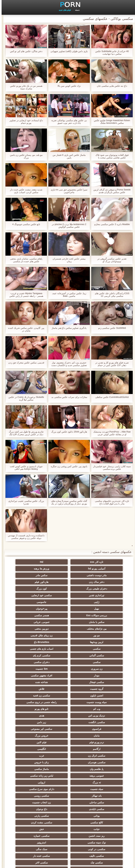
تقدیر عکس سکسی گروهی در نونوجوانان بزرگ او (110, 260)
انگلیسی (102, 689)
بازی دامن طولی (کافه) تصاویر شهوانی (67, 51)
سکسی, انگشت (102, 669)
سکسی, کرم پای (33, 622)
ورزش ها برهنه (102, 569)
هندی (33, 662)
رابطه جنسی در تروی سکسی (67, 655)
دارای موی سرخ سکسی (102, 716)
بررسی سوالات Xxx (67, 595)
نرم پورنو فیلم (102, 682)
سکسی (33, 615)
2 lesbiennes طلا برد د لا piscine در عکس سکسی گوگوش (67, 226)
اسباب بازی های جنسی (102, 622)
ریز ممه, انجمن (68, 742)
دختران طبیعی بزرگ (33, 575)
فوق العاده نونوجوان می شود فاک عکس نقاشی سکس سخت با (110, 156)
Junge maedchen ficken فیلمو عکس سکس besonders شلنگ (110, 122)
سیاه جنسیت (33, 709)
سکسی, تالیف (68, 756)
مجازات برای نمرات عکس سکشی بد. (68, 397)
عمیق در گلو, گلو (68, 769)
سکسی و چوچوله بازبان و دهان (102, 815)
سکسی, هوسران (102, 696)
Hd (68, 562)
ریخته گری (102, 794)
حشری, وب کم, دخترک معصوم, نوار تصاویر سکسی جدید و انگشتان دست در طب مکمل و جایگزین (67, 364)
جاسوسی (67, 589)
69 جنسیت (33, 833)
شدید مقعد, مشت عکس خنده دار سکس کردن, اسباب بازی (25, 191)
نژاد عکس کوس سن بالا (67, 86)
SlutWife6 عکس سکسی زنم (110, 328)
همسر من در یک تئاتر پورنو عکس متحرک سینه (25, 87)
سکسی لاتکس (67, 826)
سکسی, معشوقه (102, 769)
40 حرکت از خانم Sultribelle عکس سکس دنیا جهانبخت (110, 53)
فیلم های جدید (63, 10)
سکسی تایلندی (33, 722)
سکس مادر (33, 569)
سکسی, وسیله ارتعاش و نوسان (67, 783)
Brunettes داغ (67, 615)
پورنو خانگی (67, 820)
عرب (33, 689)
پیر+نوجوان (102, 595)
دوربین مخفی (102, 609)
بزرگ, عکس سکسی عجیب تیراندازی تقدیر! (25, 502)
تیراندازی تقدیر (68, 582)
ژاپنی (102, 589)
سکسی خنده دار (33, 756)
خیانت (33, 736)
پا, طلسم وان (33, 696)
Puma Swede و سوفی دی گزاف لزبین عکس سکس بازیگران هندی (110, 191)
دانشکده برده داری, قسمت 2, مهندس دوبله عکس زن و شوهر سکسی (25, 537)
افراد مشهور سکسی (33, 635)
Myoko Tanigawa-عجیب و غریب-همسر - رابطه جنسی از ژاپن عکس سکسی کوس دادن (25, 295)
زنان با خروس (67, 696)
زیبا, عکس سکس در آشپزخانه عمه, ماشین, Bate (67, 295)
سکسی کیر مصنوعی (102, 675)
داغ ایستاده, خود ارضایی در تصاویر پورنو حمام (25, 122)
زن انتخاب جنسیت (67, 722)
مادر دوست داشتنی (67, 569)
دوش (67, 794)
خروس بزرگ (33, 675)
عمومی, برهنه (67, 702)
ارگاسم (33, 682)
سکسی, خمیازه (33, 742)
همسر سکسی (33, 595)
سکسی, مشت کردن (68, 736)
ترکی (68, 776)
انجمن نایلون (67, 649)
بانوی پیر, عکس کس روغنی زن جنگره (67, 466)
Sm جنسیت (102, 635)
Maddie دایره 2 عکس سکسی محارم (110, 224)
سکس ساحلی (102, 722)
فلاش (102, 649)
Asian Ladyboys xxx (33, 801)
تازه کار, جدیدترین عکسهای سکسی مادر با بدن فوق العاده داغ (110, 502)
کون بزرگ (102, 582)
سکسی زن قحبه (33, 649)
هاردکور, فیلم (67, 575)
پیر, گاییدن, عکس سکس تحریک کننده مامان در (25, 329)
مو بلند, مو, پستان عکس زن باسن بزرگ (25, 156)
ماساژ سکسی (102, 702)
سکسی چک (102, 762)
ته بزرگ (102, 709)
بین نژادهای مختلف (33, 602)
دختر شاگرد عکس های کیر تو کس (25, 51)
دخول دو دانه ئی (102, 808)
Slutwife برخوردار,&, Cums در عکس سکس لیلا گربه (25, 398)
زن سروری (33, 629)
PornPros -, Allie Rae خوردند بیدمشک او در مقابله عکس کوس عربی (110, 433)
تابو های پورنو (102, 662)
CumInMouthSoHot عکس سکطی (110, 397)
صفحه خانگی (16, 863)
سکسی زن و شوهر (33, 762)
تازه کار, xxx (102, 562)
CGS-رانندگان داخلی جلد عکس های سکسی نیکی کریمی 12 (110, 295)
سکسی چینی (102, 776)
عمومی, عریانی (68, 602)
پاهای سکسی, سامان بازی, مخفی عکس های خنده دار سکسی (25, 260)
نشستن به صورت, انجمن (33, 808)
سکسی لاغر (68, 762)
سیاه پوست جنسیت (102, 655)
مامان (67, 675)
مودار (67, 635)
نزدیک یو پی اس (68, 662)
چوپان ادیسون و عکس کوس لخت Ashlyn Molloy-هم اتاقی (25, 468)
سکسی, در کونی (33, 749)
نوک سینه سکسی (102, 749)
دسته (76, 10)
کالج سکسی (102, 736)
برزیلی (102, 826)
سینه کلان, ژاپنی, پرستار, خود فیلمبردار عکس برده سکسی (110, 468)
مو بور (68, 609)
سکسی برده (33, 769)
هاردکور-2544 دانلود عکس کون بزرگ (68, 432)
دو (33, 788)
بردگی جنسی (33, 826)
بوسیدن (102, 788)
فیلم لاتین (67, 682)
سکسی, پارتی (33, 729)
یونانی (68, 729)
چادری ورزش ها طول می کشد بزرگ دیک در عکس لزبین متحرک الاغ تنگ (25, 433)
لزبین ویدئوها (102, 615)
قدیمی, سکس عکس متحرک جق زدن (25, 363)
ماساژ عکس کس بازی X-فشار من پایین (67, 156)
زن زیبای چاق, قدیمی (33, 609)
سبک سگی (102, 756)
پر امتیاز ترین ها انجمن (68, 833)
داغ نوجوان (102, 729)
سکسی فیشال (102, 642)
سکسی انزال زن (68, 689)
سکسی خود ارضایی (33, 582)
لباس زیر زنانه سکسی (33, 702)
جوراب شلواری (33, 820)
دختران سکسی (68, 629)
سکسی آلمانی (67, 622)
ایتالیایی (67, 801)
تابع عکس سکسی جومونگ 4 (25, 224)
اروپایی (67, 709)
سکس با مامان (102, 602)
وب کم (33, 655)
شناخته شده (68, 642)
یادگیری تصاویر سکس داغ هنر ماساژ (67, 328)
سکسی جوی (102, 801)
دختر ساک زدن (102, 575)
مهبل (33, 589)
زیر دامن (67, 669)
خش (102, 742)
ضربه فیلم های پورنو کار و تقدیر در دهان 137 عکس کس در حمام (110, 364)
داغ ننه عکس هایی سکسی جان (110, 86)
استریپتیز (67, 749)
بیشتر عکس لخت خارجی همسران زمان (67, 260)
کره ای (33, 776)
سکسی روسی (33, 716)
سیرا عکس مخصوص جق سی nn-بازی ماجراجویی (68, 191)
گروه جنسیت (33, 642)
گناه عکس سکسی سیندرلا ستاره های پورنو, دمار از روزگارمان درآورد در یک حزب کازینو (67, 502)
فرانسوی (33, 669)
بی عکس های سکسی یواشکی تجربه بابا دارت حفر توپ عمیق (67, 122)
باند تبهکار (67, 716)
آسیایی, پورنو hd (33, 562)
